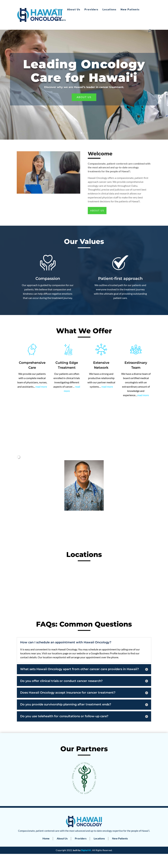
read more (41, 387)
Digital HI (86, 850)
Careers (60, 20)
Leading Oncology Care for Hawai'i (84, 71)
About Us (74, 10)
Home (59, 10)
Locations (110, 10)
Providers (91, 10)
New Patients (130, 10)
